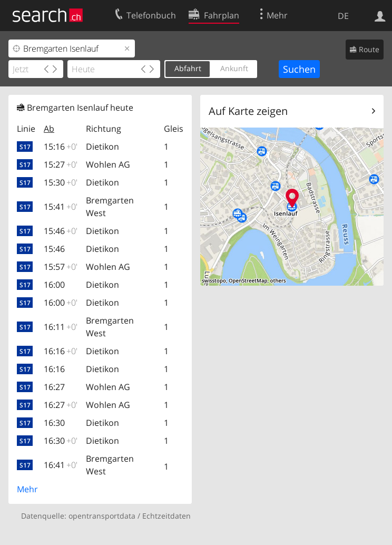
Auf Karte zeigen (248, 111)
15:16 (61, 147)
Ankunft (234, 68)
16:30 (54, 423)
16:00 (54, 285)
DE (343, 16)
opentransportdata (102, 516)
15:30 (61, 182)
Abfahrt (188, 68)
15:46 (61, 231)
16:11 (61, 327)
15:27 (61, 164)
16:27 (54, 387)
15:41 (61, 207)
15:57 (61, 267)
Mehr (27, 489)
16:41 (61, 465)
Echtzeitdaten (166, 516)
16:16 (61, 351)
